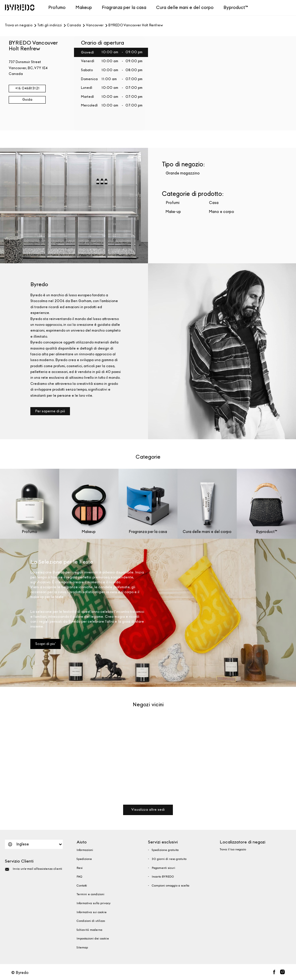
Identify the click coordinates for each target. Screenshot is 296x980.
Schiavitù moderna (89, 930)
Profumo (57, 7)
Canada (74, 25)
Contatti (82, 886)
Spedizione (84, 859)
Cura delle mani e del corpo (185, 7)
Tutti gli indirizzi (50, 25)
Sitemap (82, 948)
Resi (80, 868)
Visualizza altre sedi (148, 810)
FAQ (79, 877)
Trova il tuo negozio (233, 850)
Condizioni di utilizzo (91, 921)
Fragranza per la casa (124, 7)
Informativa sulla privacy (94, 903)
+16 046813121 (27, 88)
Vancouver (95, 25)
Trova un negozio (19, 25)
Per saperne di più (50, 411)
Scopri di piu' (46, 644)
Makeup (84, 7)
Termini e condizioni (90, 894)
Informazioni (85, 850)
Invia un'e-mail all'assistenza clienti (34, 869)
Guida (27, 100)
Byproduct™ (236, 7)
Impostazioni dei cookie (93, 939)
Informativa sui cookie (92, 912)
